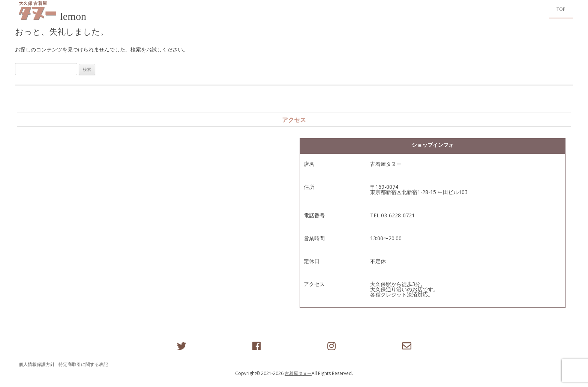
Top (561, 9)
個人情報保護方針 (37, 364)
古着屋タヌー (298, 373)
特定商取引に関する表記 (83, 364)
